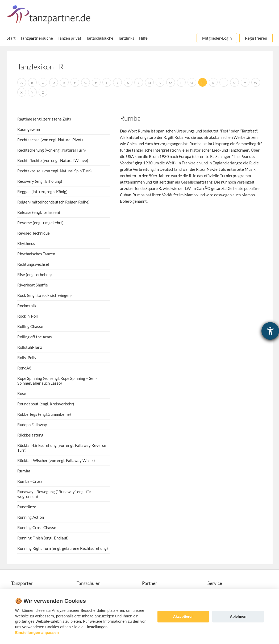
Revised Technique (34, 233)
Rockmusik (27, 306)
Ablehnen (238, 616)
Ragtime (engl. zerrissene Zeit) (44, 119)
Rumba (24, 471)
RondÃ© (25, 368)
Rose (22, 393)
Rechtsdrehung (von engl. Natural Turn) (52, 150)
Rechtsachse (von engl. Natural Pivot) (50, 140)
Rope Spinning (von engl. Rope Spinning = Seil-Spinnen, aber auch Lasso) (57, 381)
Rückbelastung (30, 435)
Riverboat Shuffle (33, 285)
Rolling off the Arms (35, 337)
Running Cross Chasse (37, 527)
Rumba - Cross (30, 481)
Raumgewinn (29, 129)
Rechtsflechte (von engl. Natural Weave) (53, 160)
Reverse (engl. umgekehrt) (40, 223)
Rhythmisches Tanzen (36, 254)
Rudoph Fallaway (32, 425)
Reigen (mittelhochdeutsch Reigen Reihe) (53, 202)
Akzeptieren (183, 616)
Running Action (31, 517)
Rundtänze (27, 507)
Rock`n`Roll (28, 316)
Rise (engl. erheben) (35, 275)
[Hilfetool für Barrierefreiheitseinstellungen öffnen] (270, 331)
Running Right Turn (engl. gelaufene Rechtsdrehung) (63, 548)
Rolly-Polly (27, 358)
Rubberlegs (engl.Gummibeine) (44, 414)
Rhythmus (26, 243)
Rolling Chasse (30, 326)
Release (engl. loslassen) (39, 212)
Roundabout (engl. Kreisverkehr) (46, 404)
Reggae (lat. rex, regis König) (42, 192)
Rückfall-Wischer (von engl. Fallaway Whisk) (56, 460)
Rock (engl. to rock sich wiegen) (45, 295)
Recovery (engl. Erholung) (40, 181)
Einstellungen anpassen (37, 633)
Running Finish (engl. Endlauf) (43, 538)
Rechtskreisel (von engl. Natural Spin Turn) (55, 171)
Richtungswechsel (33, 264)
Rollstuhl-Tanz (30, 347)
